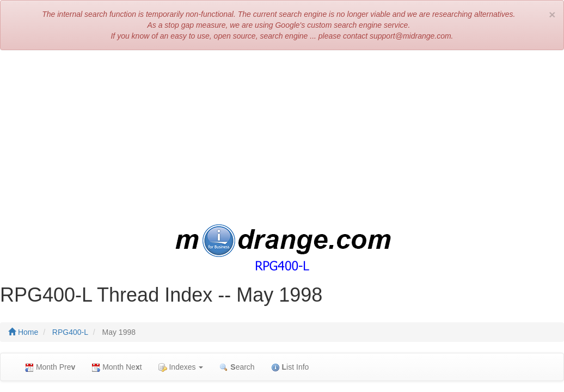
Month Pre (50, 367)
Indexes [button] (181, 367)
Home (23, 332)
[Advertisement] (282, 137)
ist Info (290, 367)
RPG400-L (70, 332)
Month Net (117, 367)
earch (237, 367)
